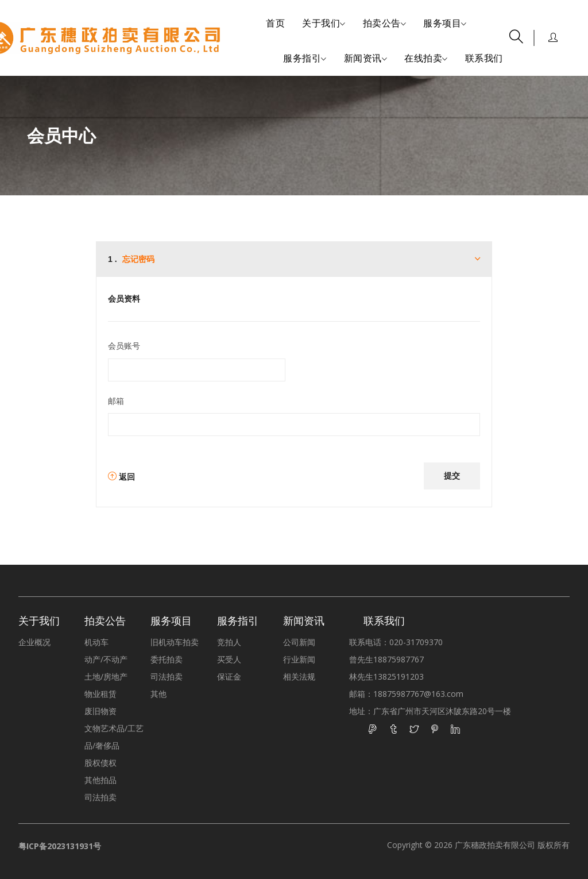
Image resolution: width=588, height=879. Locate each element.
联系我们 (484, 58)
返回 (121, 477)
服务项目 (445, 24)
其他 (158, 694)
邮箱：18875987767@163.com (406, 694)
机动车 (96, 642)
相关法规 (299, 676)
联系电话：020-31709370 (396, 642)
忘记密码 (138, 259)
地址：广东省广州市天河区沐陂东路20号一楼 (430, 711)
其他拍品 (100, 780)
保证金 (229, 676)
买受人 (229, 659)
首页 (275, 23)
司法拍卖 (100, 797)
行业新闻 (299, 659)
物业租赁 (100, 694)
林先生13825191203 (386, 676)
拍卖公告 (385, 24)
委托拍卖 (167, 659)
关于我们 (324, 24)
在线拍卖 (426, 59)
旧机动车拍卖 (175, 642)
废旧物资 (100, 711)
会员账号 (124, 346)
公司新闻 (299, 642)
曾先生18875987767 (386, 659)
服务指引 (305, 59)
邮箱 (116, 401)
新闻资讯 (366, 59)
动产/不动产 (106, 659)
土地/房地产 (106, 676)
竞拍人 (229, 642)
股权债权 (100, 763)
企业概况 (34, 642)
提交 (452, 475)
